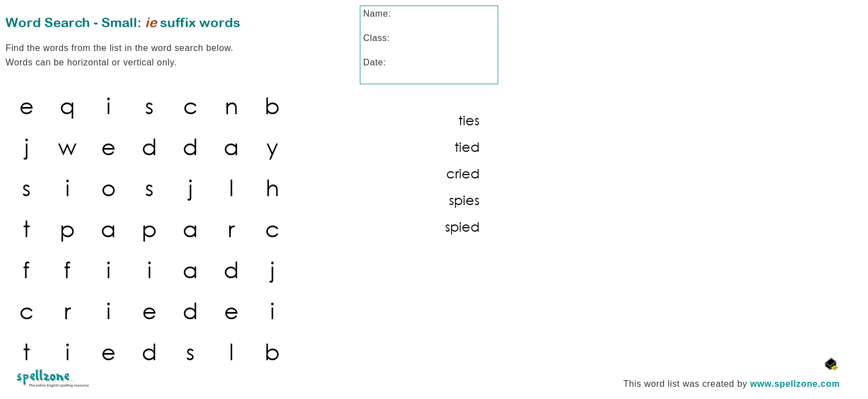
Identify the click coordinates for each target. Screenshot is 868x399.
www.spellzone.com (795, 384)
